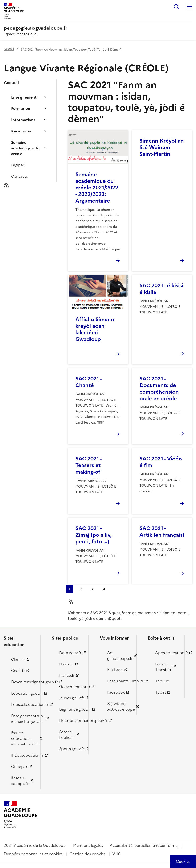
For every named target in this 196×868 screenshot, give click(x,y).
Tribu (160, 681)
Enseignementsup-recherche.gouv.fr (23, 719)
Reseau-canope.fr (20, 781)
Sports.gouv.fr (71, 749)
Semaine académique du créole (25, 148)
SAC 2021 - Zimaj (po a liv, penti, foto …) (94, 535)
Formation (21, 108)
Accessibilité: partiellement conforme (144, 845)
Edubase (115, 670)
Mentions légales (88, 845)
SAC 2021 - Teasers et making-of (88, 465)
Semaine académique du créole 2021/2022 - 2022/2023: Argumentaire (97, 188)
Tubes (161, 692)
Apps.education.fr (167, 653)
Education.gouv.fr (23, 693)
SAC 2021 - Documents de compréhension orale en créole (159, 389)
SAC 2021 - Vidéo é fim (161, 462)
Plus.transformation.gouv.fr (71, 720)
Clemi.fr (18, 659)
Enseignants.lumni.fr (119, 681)
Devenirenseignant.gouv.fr (23, 682)
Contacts (19, 176)
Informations (23, 120)
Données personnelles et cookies (33, 854)
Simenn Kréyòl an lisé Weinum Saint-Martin (162, 147)
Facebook (116, 692)
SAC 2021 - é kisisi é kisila (161, 289)
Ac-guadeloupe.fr (119, 656)
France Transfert (163, 667)
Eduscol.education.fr (23, 704)
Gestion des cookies (88, 854)
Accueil (9, 49)
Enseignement (24, 97)
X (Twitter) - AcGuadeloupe (119, 706)
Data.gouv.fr (70, 653)
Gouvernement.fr (71, 687)
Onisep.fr (19, 767)
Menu (189, 7)
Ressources (21, 131)
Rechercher (176, 7)
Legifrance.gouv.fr (71, 709)
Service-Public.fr (67, 735)
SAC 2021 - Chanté (88, 382)
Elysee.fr (67, 664)
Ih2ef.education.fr (23, 755)
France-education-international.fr (23, 738)
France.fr (67, 675)
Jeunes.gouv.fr (71, 698)
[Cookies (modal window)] (183, 861)
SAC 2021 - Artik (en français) (162, 532)
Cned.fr (18, 671)
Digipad (18, 165)
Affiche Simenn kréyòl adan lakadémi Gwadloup (95, 329)
